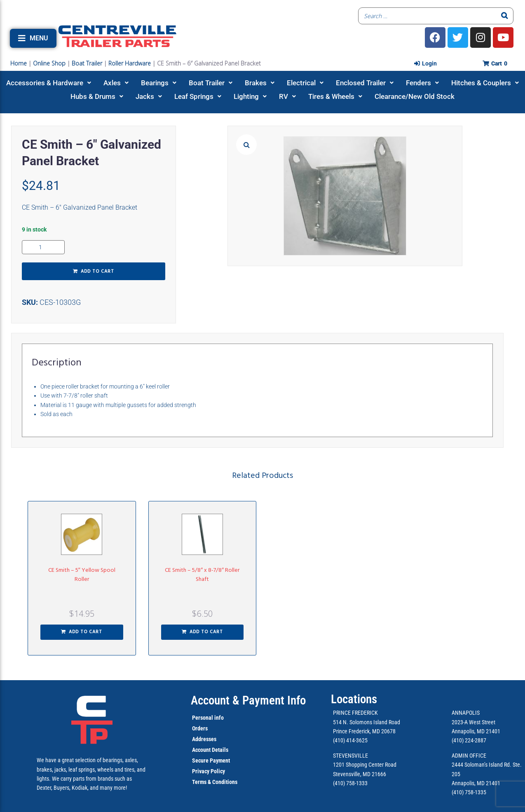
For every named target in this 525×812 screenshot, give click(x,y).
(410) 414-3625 (350, 740)
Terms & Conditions (215, 782)
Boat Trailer (87, 63)
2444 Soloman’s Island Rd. (482, 765)
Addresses (204, 739)
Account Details (210, 750)
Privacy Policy (209, 771)
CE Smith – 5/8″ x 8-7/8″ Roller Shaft (202, 575)
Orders (200, 728)
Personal (203, 718)
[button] (33, 38)
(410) (458, 792)
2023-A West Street (473, 722)
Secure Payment (211, 761)
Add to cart (97, 271)
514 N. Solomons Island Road (367, 722)
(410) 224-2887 (469, 740)
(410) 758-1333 (350, 783)
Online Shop (49, 63)
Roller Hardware (130, 63)
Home (19, 63)
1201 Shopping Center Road (365, 765)
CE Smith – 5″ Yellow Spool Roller (82, 575)
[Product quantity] (43, 247)
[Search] (505, 16)
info (218, 718)
